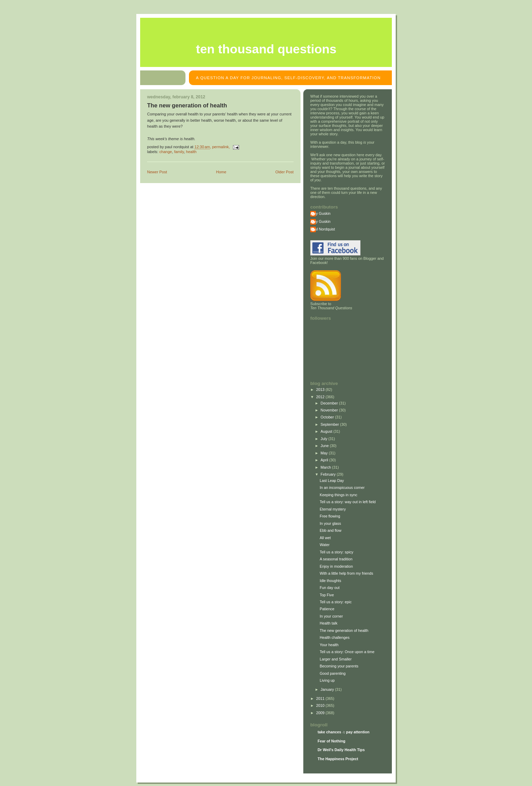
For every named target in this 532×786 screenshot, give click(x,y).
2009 (321, 713)
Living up (327, 680)
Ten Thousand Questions (266, 49)
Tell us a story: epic (336, 602)
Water (325, 545)
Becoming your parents (339, 666)
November (330, 410)
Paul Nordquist (323, 229)
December (330, 403)
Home (221, 172)
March (326, 467)
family (179, 152)
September (330, 424)
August (327, 431)
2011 (321, 698)
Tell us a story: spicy (336, 552)
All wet (325, 538)
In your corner (331, 616)
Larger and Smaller (336, 659)
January (328, 689)
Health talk (329, 623)
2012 (321, 397)
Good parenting (333, 673)
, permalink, (213, 147)
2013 (321, 390)
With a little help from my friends (346, 573)
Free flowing (330, 516)
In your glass (330, 523)
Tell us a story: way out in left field (348, 502)
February (329, 474)
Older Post (284, 172)
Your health (329, 645)
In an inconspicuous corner (342, 488)
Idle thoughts (330, 581)
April (325, 460)
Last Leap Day (332, 481)
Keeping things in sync (339, 495)
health (191, 152)
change (166, 152)
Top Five (327, 595)
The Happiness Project (338, 759)
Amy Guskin (320, 213)
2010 (321, 705)
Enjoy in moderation (336, 566)
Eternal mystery (333, 509)
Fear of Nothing (332, 741)
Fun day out (330, 588)
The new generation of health (187, 105)
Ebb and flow (330, 530)
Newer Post (157, 172)
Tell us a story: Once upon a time (347, 652)
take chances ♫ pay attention (344, 732)
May (325, 453)
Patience (327, 609)
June (325, 446)
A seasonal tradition (336, 559)
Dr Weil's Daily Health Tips (341, 750)
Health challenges (335, 637)
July (325, 439)
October (328, 417)
